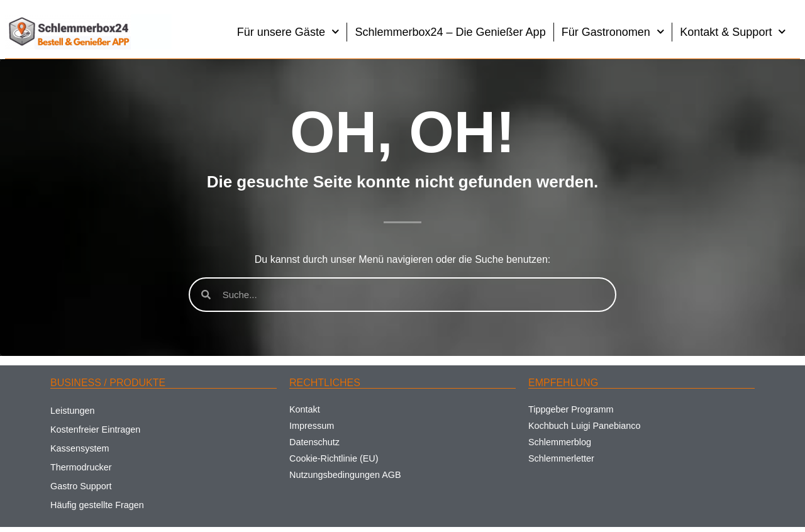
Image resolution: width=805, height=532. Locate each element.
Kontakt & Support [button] (733, 32)
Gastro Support (81, 486)
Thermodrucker (81, 467)
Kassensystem (80, 448)
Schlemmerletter (561, 458)
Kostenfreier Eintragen (95, 429)
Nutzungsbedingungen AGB (345, 475)
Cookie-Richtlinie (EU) (334, 458)
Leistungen (72, 411)
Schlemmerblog (560, 442)
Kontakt (305, 409)
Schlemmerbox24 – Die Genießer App (450, 32)
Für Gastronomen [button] (613, 32)
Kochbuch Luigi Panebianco (584, 426)
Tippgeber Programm (571, 409)
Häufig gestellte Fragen (97, 505)
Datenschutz (314, 442)
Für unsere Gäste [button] (288, 32)
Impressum (312, 426)
